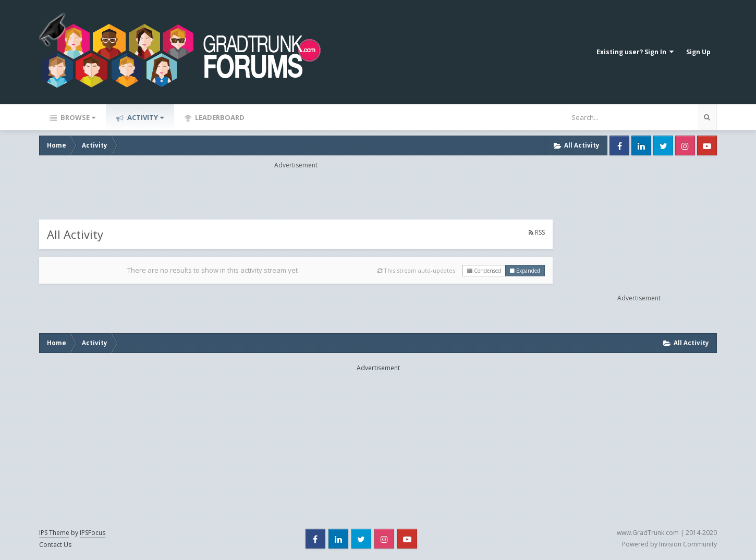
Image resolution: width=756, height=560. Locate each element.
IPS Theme (54, 533)
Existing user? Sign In (635, 52)
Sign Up (698, 52)
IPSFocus (93, 533)
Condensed (484, 271)
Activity (145, 117)
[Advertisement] (296, 193)
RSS (537, 232)
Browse (77, 117)
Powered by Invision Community (669, 544)
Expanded (525, 271)
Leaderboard (219, 117)
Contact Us (55, 545)
